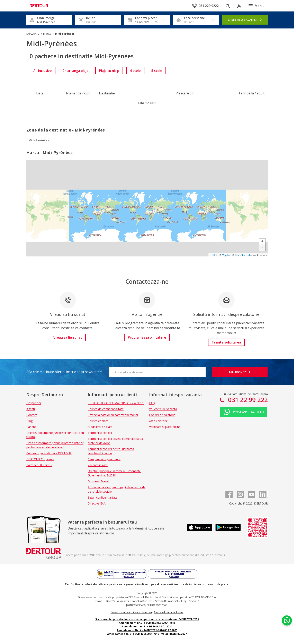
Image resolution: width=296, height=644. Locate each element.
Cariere (31, 427)
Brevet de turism (120, 612)
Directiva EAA (97, 503)
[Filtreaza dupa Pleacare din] (185, 93)
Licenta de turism (142, 612)
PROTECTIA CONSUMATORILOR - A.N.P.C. (116, 403)
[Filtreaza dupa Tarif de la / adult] (251, 93)
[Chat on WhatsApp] (287, 620)
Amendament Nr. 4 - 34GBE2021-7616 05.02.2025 (147, 630)
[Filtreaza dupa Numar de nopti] (78, 93)
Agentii (31, 409)
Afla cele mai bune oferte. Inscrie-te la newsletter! (64, 372)
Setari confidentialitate (103, 497)
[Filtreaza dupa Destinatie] (107, 93)
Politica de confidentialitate (106, 409)
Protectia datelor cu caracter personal (113, 415)
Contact (32, 415)
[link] (43, 71)
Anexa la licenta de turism (169, 612)
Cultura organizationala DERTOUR (49, 453)
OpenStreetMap (244, 255)
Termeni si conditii (100, 433)
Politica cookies (98, 421)
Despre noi (34, 403)
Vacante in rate (98, 465)
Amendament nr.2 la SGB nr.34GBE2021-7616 (147, 623)
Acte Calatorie (158, 421)
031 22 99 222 (247, 400)
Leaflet (213, 255)
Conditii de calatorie (162, 415)
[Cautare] (228, 6)
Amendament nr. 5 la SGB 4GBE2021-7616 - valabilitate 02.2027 (147, 634)
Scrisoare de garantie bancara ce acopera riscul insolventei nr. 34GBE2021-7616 (147, 619)
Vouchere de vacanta (163, 409)
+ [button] (262, 242)
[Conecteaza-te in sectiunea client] (239, 6)
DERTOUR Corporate (40, 459)
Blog (29, 421)
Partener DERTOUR (39, 465)
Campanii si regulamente (104, 459)
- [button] (262, 248)
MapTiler (227, 255)
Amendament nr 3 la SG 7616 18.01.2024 (147, 626)
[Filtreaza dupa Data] (40, 93)
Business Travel (98, 481)
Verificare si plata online (165, 427)
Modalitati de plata (100, 427)
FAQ (152, 403)
